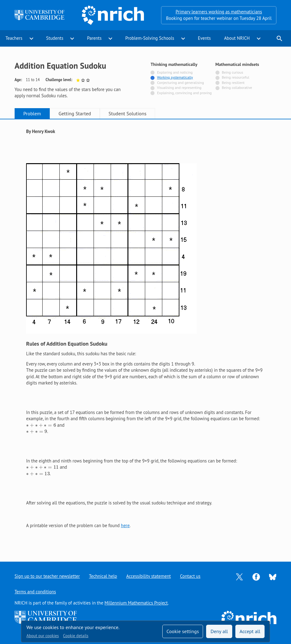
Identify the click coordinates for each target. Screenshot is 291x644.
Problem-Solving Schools (150, 38)
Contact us (190, 576)
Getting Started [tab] (75, 113)
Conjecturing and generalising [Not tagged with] (180, 83)
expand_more (31, 39)
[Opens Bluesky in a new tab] (273, 576)
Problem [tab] (32, 113)
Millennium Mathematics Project (136, 603)
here (125, 525)
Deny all (219, 631)
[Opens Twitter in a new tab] (239, 576)
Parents (94, 38)
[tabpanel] (145, 335)
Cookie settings (182, 631)
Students (55, 38)
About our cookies (43, 636)
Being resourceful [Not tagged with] (236, 77)
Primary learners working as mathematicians (219, 12)
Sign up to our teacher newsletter (47, 576)
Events (204, 38)
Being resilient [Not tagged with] (233, 83)
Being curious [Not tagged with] (233, 72)
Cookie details (76, 636)
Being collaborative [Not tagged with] (237, 87)
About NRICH (237, 38)
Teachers (14, 38)
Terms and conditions (35, 592)
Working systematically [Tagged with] (175, 77)
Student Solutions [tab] (127, 113)
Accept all (250, 631)
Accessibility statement (148, 576)
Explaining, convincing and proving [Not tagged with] (184, 93)
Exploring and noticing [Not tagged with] (175, 72)
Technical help (103, 576)
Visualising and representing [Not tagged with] (179, 87)
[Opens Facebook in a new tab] (256, 576)
